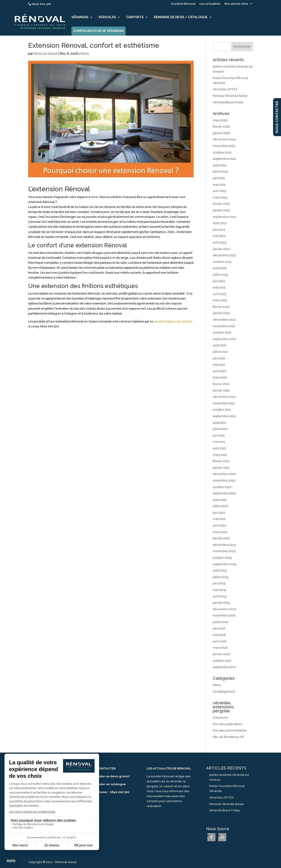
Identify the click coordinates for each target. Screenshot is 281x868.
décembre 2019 (224, 545)
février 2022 (221, 384)
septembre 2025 (224, 159)
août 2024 (220, 223)
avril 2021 (219, 448)
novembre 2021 (224, 403)
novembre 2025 (224, 146)
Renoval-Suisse (46, 54)
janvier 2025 (221, 210)
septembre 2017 (224, 667)
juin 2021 (219, 435)
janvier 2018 (221, 654)
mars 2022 (220, 377)
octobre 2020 (222, 487)
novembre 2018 (224, 615)
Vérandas (80, 17)
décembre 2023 (224, 255)
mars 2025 (220, 197)
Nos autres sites (236, 4)
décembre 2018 (224, 609)
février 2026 (221, 127)
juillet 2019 (221, 577)
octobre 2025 (222, 152)
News (85, 54)
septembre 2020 (224, 493)
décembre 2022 (224, 320)
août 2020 (220, 500)
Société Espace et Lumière (173, 321)
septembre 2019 (225, 564)
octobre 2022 (222, 332)
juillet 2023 (220, 275)
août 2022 (220, 345)
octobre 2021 (222, 410)
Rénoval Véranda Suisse (230, 96)
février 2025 (221, 204)
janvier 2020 (221, 538)
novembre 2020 (224, 480)
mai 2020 (219, 519)
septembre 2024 (224, 217)
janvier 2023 (221, 313)
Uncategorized (224, 691)
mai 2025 (219, 185)
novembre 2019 (224, 551)
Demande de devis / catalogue (181, 17)
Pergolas (107, 17)
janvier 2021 (221, 468)
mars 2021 (220, 455)
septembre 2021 (224, 416)
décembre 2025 (224, 139)
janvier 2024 (221, 249)
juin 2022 (219, 358)
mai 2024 (219, 236)
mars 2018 (220, 648)
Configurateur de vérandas (99, 31)
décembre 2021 (224, 397)
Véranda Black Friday (228, 102)
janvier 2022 (221, 390)
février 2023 (221, 307)
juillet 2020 (220, 506)
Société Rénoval (183, 4)
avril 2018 (220, 641)
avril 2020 (220, 525)
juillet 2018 (220, 622)
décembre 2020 (224, 474)
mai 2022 (219, 365)
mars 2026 (220, 120)
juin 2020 (219, 513)
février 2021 (221, 461)
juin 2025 (219, 178)
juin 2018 (219, 629)
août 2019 (220, 570)
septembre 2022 (224, 339)
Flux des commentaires (230, 730)
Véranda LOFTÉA (225, 89)
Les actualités (210, 4)
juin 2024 (219, 230)
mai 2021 (219, 442)
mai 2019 (219, 590)
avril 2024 (220, 242)
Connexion (220, 718)
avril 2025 (220, 191)
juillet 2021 (220, 429)
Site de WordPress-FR (228, 737)
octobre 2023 (222, 262)
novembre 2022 (224, 326)
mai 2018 (219, 635)
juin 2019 (219, 583)
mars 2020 (220, 532)
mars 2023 (220, 300)
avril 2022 (219, 371)
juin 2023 (219, 281)
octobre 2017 (222, 661)
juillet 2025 (220, 172)
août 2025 (220, 165)
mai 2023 (219, 287)
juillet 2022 (220, 352)
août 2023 (220, 268)
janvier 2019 (221, 603)
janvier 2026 (221, 133)
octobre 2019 (222, 558)
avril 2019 (220, 596)
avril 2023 (219, 294)
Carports (135, 17)
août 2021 (220, 423)
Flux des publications (228, 724)
